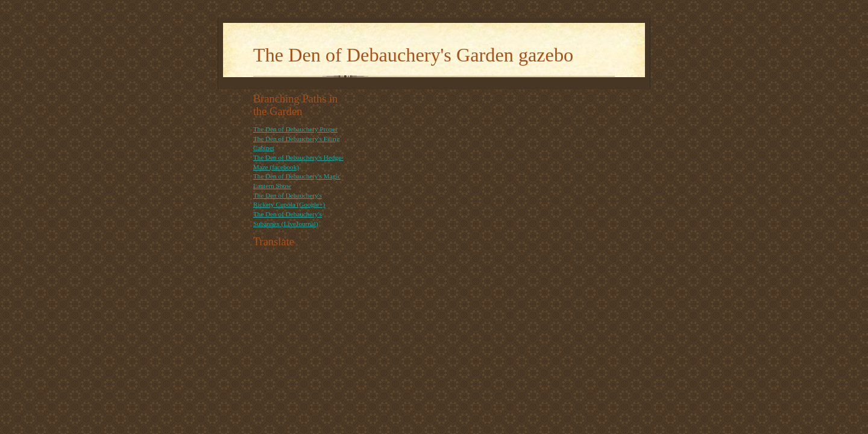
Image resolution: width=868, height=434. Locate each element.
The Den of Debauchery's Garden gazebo (413, 55)
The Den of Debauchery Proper (295, 129)
